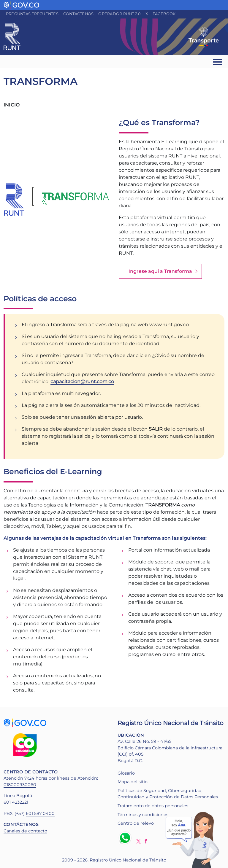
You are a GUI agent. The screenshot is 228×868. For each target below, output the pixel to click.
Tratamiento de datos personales (153, 806)
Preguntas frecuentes (32, 14)
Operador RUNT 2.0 (119, 14)
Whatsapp (126, 838)
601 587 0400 (40, 813)
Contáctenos (79, 14)
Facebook (164, 14)
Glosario (126, 773)
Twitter (138, 841)
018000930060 (20, 785)
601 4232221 (16, 802)
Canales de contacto (25, 831)
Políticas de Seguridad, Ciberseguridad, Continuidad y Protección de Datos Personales (168, 794)
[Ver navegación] (218, 62)
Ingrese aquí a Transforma (160, 271)
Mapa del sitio (133, 782)
